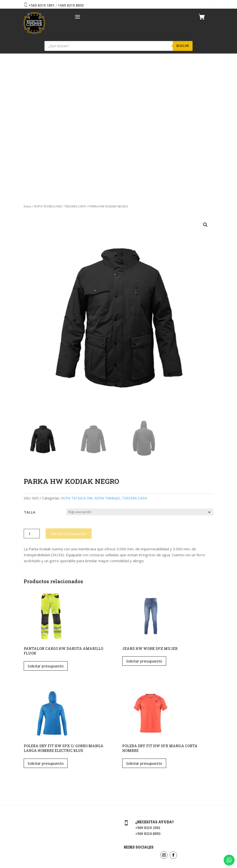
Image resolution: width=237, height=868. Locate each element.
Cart (126, 772)
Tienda (28, 783)
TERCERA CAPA (75, 69)
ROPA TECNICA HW (48, 69)
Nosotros (30, 793)
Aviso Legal (132, 793)
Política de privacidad (139, 804)
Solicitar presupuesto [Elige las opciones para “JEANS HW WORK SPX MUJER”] (144, 524)
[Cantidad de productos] (32, 396)
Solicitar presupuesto (69, 396)
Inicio (28, 69)
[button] (205, 87)
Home (28, 772)
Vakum (148, 865)
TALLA (30, 375)
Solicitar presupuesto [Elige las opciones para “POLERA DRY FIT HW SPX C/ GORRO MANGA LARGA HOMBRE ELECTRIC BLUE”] (46, 626)
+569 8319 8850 (71, 5)
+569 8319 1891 (42, 5)
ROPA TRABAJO (107, 361)
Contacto (30, 804)
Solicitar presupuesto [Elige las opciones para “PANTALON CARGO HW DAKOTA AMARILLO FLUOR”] (46, 529)
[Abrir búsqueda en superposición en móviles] (118, 46)
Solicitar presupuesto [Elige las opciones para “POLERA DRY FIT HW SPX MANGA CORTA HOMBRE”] (144, 626)
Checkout (130, 783)
